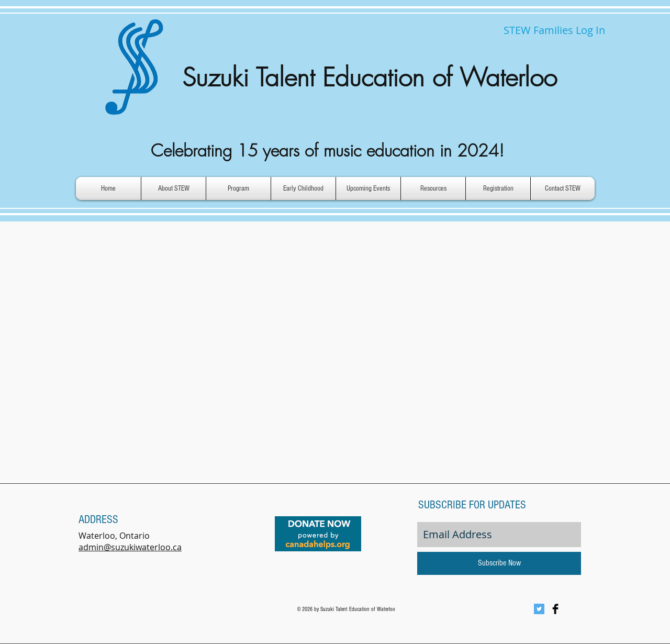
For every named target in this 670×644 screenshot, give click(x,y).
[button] (174, 188)
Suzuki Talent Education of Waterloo (370, 77)
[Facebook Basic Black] (555, 609)
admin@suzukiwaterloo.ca (130, 547)
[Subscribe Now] (499, 563)
